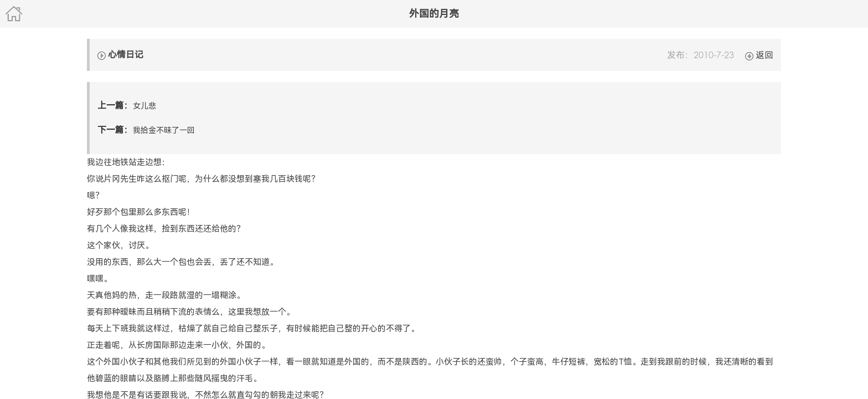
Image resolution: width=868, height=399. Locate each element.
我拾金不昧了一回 (164, 130)
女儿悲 (144, 106)
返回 (759, 55)
